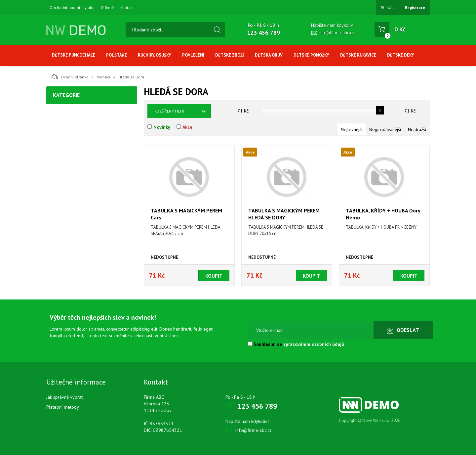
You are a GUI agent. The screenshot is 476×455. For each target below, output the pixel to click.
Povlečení (193, 55)
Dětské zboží (230, 55)
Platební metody (63, 407)
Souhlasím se (296, 344)
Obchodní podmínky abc (72, 8)
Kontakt (127, 8)
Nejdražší (417, 129)
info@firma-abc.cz (337, 33)
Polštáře (117, 55)
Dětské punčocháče (74, 55)
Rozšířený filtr (169, 111)
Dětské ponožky (311, 55)
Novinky (162, 127)
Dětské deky (401, 55)
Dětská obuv (269, 55)
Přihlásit (388, 7)
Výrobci (103, 77)
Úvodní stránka (70, 76)
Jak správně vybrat (64, 397)
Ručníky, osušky (155, 55)
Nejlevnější (352, 129)
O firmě (107, 8)
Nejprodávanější (385, 129)
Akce (187, 127)
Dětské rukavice (358, 55)
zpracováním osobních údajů (314, 344)
